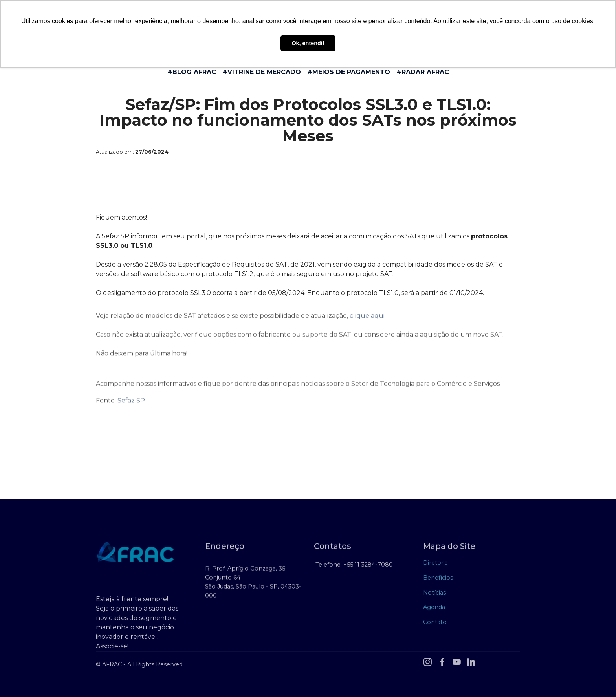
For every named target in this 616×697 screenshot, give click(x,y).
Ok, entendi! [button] (308, 43)
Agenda (434, 609)
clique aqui (367, 321)
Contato (435, 624)
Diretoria (435, 565)
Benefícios (438, 580)
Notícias (434, 595)
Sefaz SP (131, 405)
